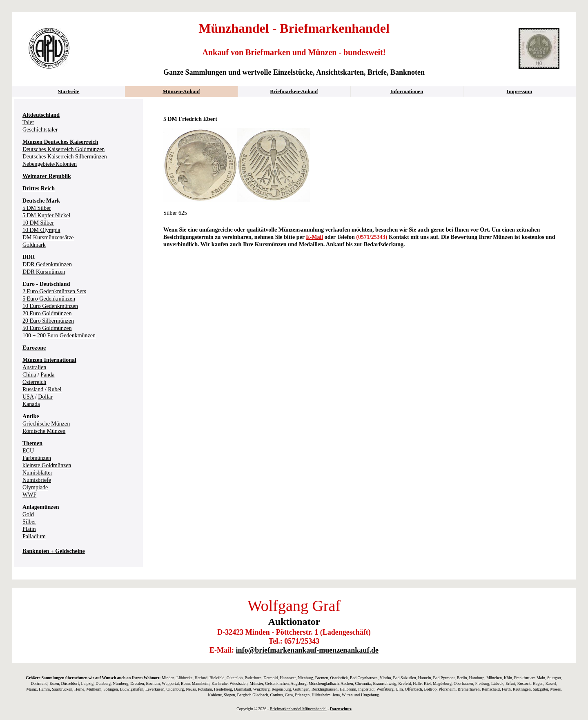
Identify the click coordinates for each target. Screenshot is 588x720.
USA (28, 397)
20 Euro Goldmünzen (47, 313)
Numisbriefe (37, 480)
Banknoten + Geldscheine (54, 551)
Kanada (31, 404)
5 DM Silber (37, 208)
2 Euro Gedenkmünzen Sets (54, 291)
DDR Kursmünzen (44, 272)
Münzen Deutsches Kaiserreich (60, 142)
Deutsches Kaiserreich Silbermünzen (65, 157)
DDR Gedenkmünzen (47, 264)
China (29, 375)
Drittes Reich (39, 188)
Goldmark (34, 245)
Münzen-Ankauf (181, 91)
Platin (29, 529)
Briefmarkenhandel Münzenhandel (298, 709)
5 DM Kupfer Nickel (46, 215)
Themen (32, 443)
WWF (29, 495)
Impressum (520, 91)
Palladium (34, 536)
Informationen (407, 91)
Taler (28, 122)
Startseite (69, 91)
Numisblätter (37, 473)
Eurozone (34, 348)
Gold (28, 514)
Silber (29, 522)
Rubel (55, 389)
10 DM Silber (38, 223)
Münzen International (49, 360)
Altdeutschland (41, 115)
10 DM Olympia (41, 230)
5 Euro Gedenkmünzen (49, 299)
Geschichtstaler (40, 130)
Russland (33, 389)
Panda (47, 375)
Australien (34, 367)
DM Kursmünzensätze (48, 237)
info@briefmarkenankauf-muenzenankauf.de (307, 650)
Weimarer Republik (47, 176)
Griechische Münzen (46, 424)
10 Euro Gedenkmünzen (50, 306)
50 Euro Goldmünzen (47, 328)
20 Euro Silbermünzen (48, 321)
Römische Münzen (44, 431)
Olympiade (35, 487)
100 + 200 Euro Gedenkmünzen (59, 335)
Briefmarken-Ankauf (294, 91)
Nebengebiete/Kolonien (50, 164)
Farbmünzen (37, 458)
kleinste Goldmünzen (47, 465)
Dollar (45, 397)
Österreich (34, 382)
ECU (28, 451)
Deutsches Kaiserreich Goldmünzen (63, 149)
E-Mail (314, 237)
